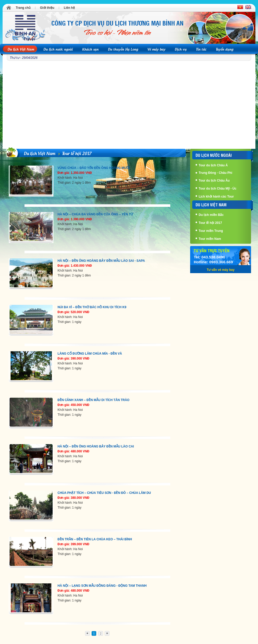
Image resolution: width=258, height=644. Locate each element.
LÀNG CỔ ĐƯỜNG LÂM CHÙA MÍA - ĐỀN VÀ (90, 354)
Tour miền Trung (211, 231)
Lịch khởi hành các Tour (216, 197)
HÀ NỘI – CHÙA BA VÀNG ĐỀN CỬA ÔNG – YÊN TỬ (95, 214)
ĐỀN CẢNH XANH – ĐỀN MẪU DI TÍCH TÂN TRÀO (94, 400)
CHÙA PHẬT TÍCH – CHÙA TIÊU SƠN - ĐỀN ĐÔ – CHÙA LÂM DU (104, 493)
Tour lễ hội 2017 (77, 153)
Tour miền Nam (210, 239)
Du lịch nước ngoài (214, 155)
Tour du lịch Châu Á (213, 165)
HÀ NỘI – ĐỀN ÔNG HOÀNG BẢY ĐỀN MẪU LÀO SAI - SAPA (101, 261)
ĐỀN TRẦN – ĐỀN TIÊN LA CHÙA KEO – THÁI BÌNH (95, 539)
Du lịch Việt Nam (39, 153)
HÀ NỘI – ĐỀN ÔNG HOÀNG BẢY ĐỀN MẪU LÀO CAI (96, 446)
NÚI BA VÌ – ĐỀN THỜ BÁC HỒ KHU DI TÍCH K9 (92, 307)
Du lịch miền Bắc (211, 215)
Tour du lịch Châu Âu (214, 181)
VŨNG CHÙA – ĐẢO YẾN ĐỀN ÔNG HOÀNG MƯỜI (94, 168)
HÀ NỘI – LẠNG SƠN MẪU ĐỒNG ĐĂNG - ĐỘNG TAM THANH (102, 586)
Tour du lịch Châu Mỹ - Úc (217, 189)
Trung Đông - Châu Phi (215, 173)
